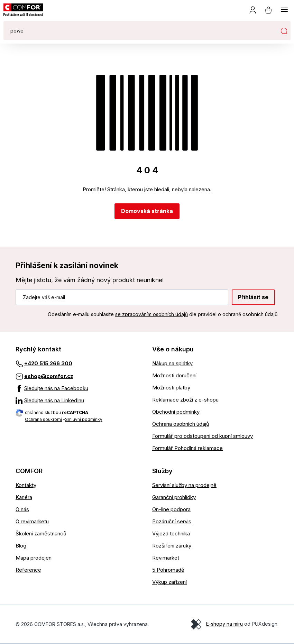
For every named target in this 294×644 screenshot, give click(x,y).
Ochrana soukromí (43, 419)
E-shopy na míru (224, 624)
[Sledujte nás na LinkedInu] (79, 401)
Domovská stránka (147, 211)
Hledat (284, 31)
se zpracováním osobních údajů (151, 314)
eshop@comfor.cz (49, 376)
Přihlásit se (253, 297)
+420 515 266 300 (48, 363)
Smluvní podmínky (84, 419)
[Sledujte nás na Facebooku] (79, 388)
